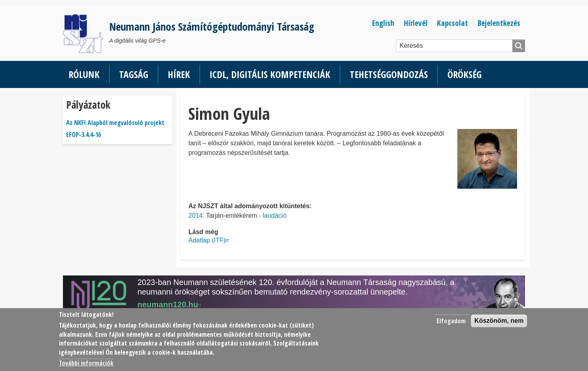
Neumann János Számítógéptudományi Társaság (212, 26)
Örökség (465, 74)
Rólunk (84, 74)
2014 (196, 216)
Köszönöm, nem (499, 321)
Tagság (134, 74)
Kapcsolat (453, 23)
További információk (86, 363)
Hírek (179, 74)
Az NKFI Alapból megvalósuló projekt (115, 123)
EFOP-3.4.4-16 (83, 135)
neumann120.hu (171, 305)
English (383, 23)
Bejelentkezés (499, 23)
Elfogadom (451, 321)
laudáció (274, 216)
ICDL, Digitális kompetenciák (270, 74)
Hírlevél (416, 23)
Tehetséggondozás (389, 74)
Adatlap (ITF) (210, 240)
